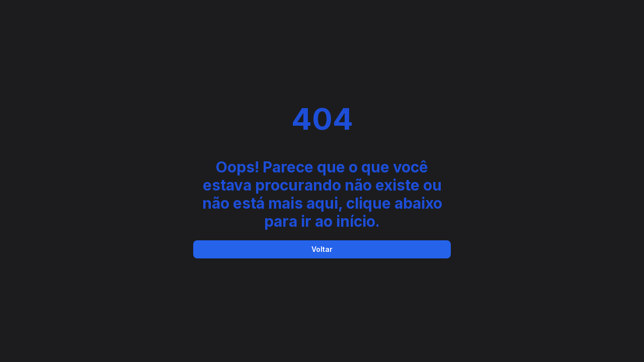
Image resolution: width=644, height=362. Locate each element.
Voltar (322, 249)
